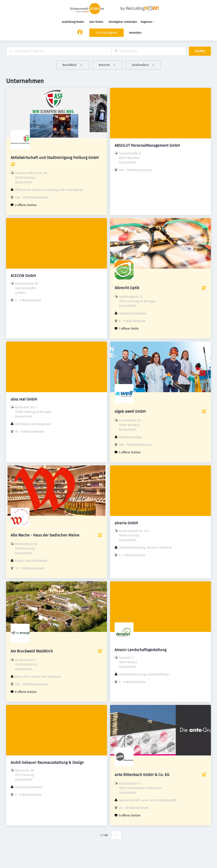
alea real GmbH (24, 399)
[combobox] (59, 51)
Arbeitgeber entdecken (123, 22)
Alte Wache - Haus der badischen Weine (45, 535)
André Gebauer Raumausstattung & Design (47, 762)
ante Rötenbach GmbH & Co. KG (142, 775)
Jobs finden (96, 22)
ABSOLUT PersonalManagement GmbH (147, 145)
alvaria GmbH (126, 523)
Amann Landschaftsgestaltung (140, 650)
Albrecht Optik (127, 288)
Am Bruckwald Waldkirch (32, 651)
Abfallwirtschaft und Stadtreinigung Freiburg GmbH (55, 158)
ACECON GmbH (23, 276)
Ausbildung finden (73, 22)
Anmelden (135, 33)
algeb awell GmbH (130, 411)
